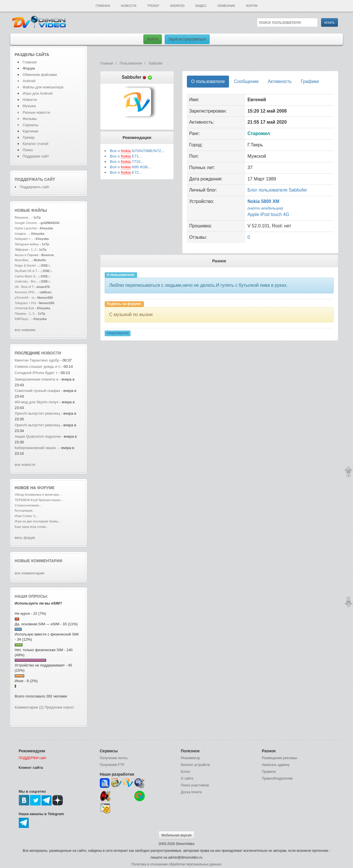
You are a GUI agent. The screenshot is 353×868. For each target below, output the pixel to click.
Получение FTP (112, 765)
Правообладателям (277, 778)
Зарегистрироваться (187, 39)
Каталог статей (36, 144)
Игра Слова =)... (26, 516)
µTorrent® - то (25, 298)
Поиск (28, 150)
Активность (280, 81)
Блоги (186, 772)
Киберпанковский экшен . (37, 448)
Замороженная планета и (37, 379)
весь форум (25, 538)
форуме (46, 488)
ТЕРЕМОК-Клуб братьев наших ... (40, 500)
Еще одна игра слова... (32, 527)
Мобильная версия (177, 835)
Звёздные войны (27, 244)
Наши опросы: (32, 596)
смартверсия (118, 333)
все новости (25, 465)
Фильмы (30, 119)
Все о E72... (126, 173)
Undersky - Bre (25, 281)
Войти (153, 39)
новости (51, 353)
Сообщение (246, 81)
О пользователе (208, 81)
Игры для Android (38, 93)
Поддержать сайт (35, 179)
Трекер (153, 6)
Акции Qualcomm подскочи (38, 436)
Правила (269, 772)
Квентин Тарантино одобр (37, 360)
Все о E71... (126, 156)
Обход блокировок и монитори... (38, 495)
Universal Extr (25, 308)
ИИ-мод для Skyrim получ (37, 402)
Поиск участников (195, 785)
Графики (310, 81)
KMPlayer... (23, 319)
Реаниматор (191, 758)
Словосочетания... (28, 505)
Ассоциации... (25, 510)
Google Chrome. (26, 223)
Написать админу (276, 765)
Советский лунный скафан (38, 391)
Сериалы (31, 125)
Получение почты (114, 758)
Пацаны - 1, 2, (25, 313)
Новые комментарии (39, 561)
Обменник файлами (40, 75)
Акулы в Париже (27, 255)
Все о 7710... (127, 162)
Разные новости (37, 112)
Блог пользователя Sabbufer (277, 190)
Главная (103, 6)
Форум (252, 6)
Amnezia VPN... (26, 292)
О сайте (187, 778)
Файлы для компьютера (43, 87)
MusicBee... (23, 260)
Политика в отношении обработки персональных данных (177, 864)
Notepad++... (24, 239)
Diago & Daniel (25, 265)
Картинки (31, 131)
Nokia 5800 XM (263, 201)
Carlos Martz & (25, 276)
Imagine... (22, 234)
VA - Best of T (24, 287)
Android (177, 6)
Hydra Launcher (26, 228)
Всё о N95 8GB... (130, 167)
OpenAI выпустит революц (38, 413)
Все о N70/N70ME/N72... (137, 151)
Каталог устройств (195, 765)
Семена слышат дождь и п (38, 366)
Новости (129, 6)
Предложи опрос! (59, 707)
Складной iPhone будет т (36, 373)
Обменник (226, 6)
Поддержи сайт (36, 156)
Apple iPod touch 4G (268, 214)
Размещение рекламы (280, 758)
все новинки (25, 330)
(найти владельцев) (265, 208)
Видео (201, 6)
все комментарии (30, 573)
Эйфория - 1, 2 (26, 250)
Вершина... (23, 217)
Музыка (29, 106)
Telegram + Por (25, 303)
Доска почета (191, 792)
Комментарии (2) (29, 707)
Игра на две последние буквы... (38, 521)
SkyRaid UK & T (26, 271)
